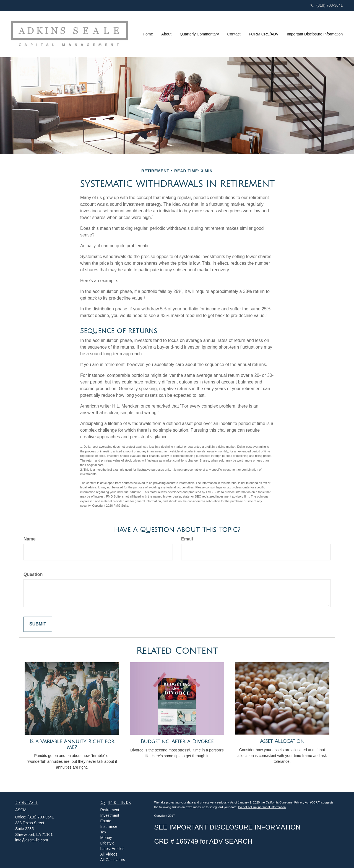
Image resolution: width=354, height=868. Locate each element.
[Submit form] (38, 624)
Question (33, 574)
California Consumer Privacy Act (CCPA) (293, 802)
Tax (103, 832)
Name (30, 539)
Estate (106, 821)
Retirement (110, 810)
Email (187, 539)
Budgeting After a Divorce (177, 741)
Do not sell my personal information (262, 807)
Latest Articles (112, 849)
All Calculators (113, 860)
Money (106, 838)
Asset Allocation (282, 741)
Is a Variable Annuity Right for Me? (72, 744)
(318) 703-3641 (327, 5)
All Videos (109, 854)
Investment (110, 815)
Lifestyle (107, 843)
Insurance (109, 826)
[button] (166, 34)
